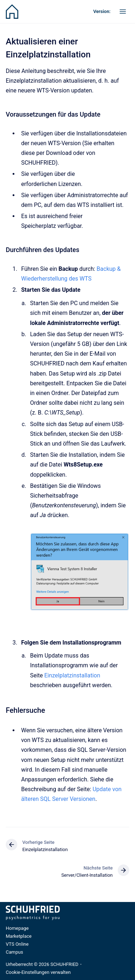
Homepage (17, 928)
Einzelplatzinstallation (72, 675)
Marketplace (19, 936)
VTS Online (17, 944)
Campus (14, 952)
